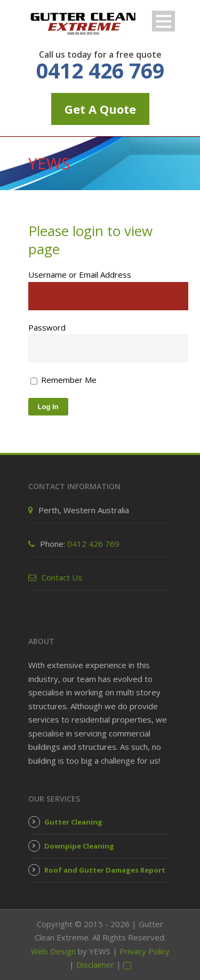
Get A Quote (100, 109)
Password (47, 327)
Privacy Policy (145, 951)
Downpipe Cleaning (79, 846)
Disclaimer (95, 965)
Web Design (53, 951)
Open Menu (163, 21)
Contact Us (62, 577)
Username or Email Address (80, 275)
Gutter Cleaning (73, 822)
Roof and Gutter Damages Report (105, 870)
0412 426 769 (100, 70)
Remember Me (63, 380)
